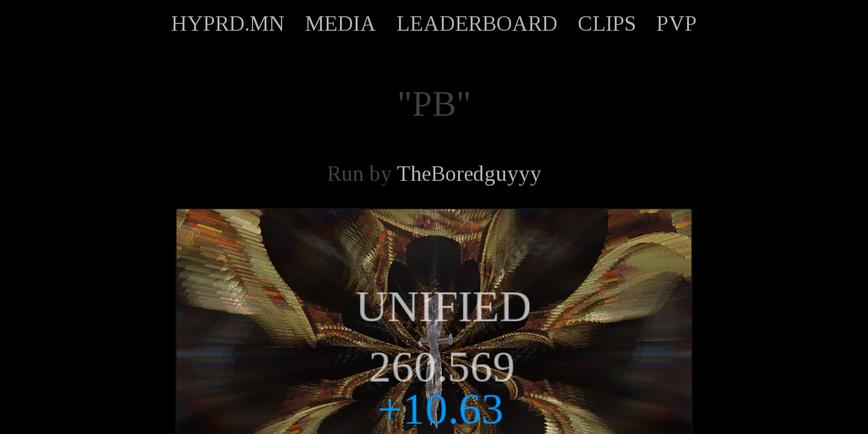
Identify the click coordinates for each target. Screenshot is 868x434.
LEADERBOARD (477, 24)
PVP (677, 24)
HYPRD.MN (228, 24)
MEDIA (341, 24)
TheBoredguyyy (469, 174)
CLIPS (607, 24)
